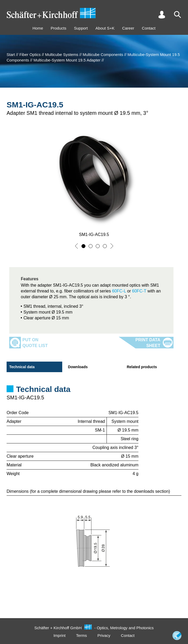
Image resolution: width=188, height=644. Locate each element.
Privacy (104, 635)
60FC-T (138, 291)
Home (38, 28)
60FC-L (119, 291)
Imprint (60, 635)
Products (58, 28)
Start (11, 55)
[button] (76, 246)
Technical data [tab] (22, 367)
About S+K (105, 28)
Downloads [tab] (78, 367)
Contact (149, 28)
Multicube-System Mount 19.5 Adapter (67, 60)
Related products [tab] (142, 367)
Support (81, 28)
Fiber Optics (30, 55)
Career (128, 28)
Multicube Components (103, 55)
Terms (82, 635)
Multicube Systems (62, 55)
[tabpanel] (94, 396)
